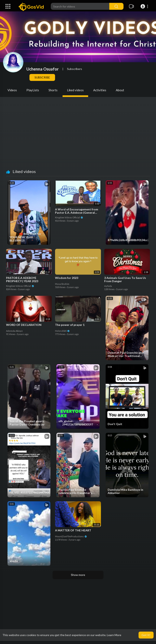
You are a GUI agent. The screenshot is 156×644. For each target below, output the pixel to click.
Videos (12, 90)
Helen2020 (62, 331)
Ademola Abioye (14, 331)
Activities (100, 90)
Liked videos (75, 90)
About (120, 90)
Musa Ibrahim (62, 284)
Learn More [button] (114, 635)
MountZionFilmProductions (71, 536)
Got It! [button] (146, 635)
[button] (145, 6)
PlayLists (33, 90)
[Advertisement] (78, 139)
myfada (108, 286)
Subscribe (42, 77)
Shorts (53, 90)
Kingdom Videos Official (69, 217)
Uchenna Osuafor (43, 69)
